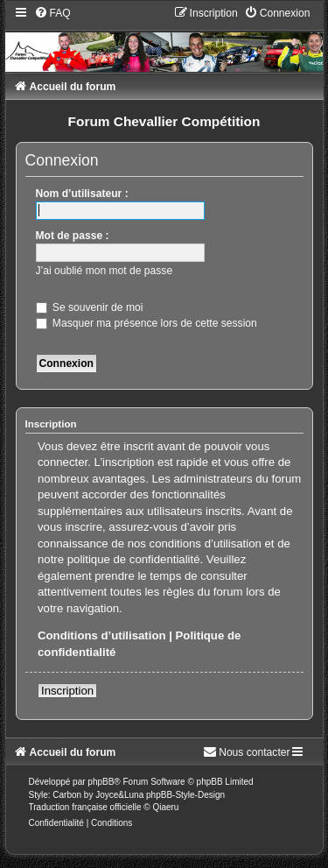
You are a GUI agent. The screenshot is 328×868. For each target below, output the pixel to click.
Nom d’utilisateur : (82, 194)
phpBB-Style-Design (185, 795)
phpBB (101, 782)
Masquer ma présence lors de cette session (147, 323)
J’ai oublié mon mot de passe (105, 271)
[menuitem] (52, 13)
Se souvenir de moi (90, 307)
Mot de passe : (73, 236)
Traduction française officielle (85, 807)
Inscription (67, 691)
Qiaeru (165, 807)
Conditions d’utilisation (102, 635)
